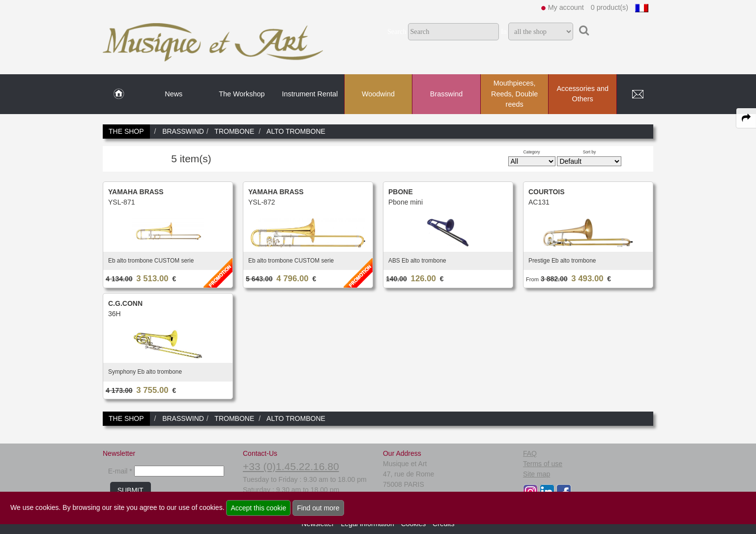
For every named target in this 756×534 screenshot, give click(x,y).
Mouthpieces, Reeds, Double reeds (514, 94)
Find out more (318, 508)
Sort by (590, 152)
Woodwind (378, 94)
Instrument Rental (310, 94)
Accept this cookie (258, 508)
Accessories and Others (582, 94)
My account (566, 7)
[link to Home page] (119, 94)
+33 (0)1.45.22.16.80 (291, 466)
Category (532, 152)
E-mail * (120, 471)
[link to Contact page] (638, 94)
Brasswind (446, 94)
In (504, 31)
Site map (537, 474)
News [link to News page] (174, 94)
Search (397, 31)
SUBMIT (131, 490)
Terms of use (543, 464)
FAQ (530, 453)
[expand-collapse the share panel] (746, 118)
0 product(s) (610, 7)
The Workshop (242, 94)
